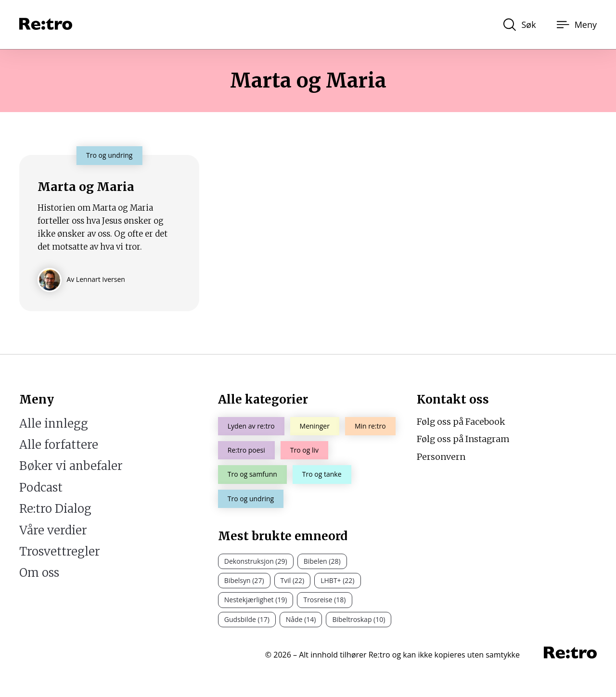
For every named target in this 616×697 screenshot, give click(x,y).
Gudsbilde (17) (247, 619)
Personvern (441, 457)
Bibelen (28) (322, 561)
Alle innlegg (54, 424)
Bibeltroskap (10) (359, 619)
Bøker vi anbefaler (71, 466)
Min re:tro (370, 426)
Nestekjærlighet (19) (256, 600)
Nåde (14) (301, 619)
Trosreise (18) (324, 600)
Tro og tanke (322, 474)
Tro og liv (304, 450)
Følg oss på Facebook (461, 422)
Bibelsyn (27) (244, 580)
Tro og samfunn (252, 474)
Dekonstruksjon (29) (256, 561)
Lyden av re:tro (251, 426)
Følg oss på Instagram (463, 439)
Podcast (41, 488)
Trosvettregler (60, 551)
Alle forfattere (59, 445)
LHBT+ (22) (337, 580)
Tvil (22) (293, 580)
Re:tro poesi (246, 450)
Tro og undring (251, 499)
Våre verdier (53, 530)
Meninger (315, 426)
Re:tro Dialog (55, 509)
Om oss (39, 573)
